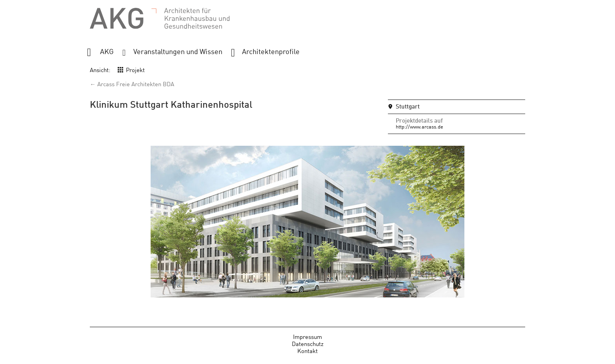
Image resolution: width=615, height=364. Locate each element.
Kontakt (307, 350)
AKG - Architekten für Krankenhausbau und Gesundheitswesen (160, 19)
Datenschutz (308, 343)
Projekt (135, 70)
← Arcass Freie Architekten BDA (132, 84)
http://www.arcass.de (419, 126)
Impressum (307, 336)
